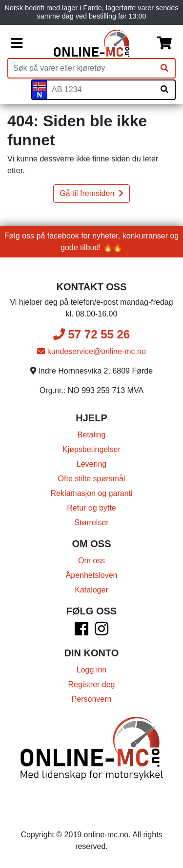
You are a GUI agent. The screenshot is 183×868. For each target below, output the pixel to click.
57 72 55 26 (91, 334)
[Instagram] (102, 632)
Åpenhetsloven (92, 575)
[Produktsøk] (81, 68)
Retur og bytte (91, 508)
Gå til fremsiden (91, 193)
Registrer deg (91, 684)
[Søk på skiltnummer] (164, 90)
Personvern (92, 699)
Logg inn (91, 670)
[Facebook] (81, 632)
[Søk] (164, 68)
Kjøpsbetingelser (91, 449)
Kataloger (91, 590)
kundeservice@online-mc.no (91, 351)
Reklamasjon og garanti (91, 493)
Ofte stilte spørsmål (92, 479)
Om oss (91, 561)
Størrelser (91, 523)
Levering (91, 464)
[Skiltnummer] (101, 90)
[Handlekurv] (164, 43)
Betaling (92, 435)
